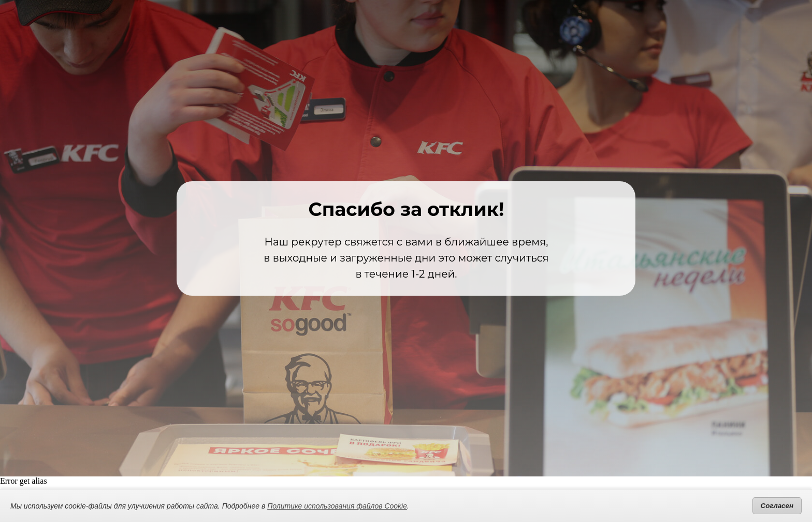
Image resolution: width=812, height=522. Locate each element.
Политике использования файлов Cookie (337, 506)
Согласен (777, 506)
